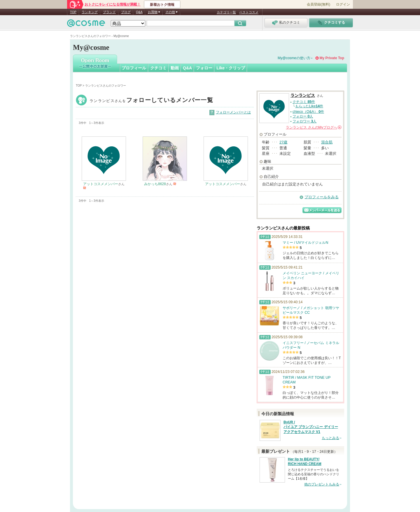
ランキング (90, 12)
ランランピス (151, 101)
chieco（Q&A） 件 (308, 112)
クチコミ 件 (304, 102)
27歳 (283, 142)
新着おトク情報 (162, 5)
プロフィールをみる (322, 197)
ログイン (343, 4)
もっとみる (330, 438)
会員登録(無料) (318, 4)
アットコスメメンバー (101, 184)
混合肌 (327, 142)
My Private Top (332, 58)
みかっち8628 (155, 184)
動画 (175, 68)
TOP (73, 12)
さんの (314, 127)
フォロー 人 (303, 116)
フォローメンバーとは (233, 112)
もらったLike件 (309, 106)
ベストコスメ (249, 12)
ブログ (126, 12)
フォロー (204, 68)
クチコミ (158, 68)
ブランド (109, 12)
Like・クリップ (231, 68)
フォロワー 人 (304, 121)
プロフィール (134, 68)
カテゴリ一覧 (226, 12)
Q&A (139, 12)
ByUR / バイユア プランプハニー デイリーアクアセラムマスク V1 (311, 427)
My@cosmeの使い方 (294, 58)
